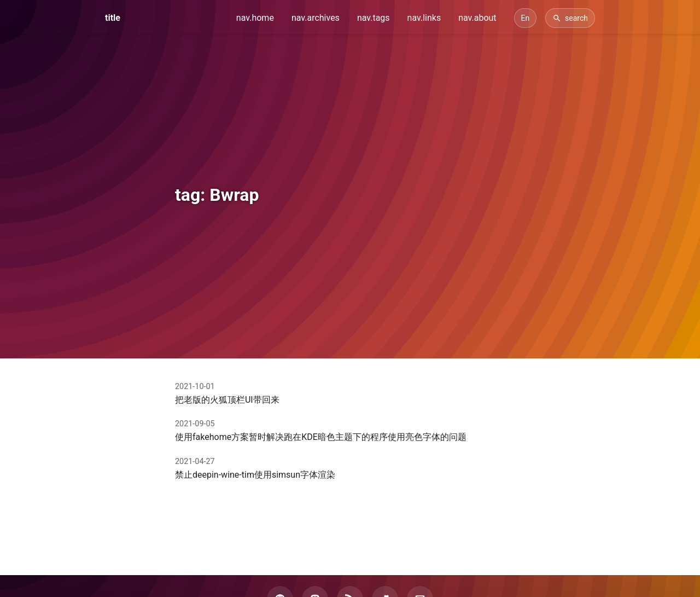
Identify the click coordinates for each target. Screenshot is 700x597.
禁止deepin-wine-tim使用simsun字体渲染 (255, 475)
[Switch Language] (526, 18)
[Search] (570, 18)
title (113, 18)
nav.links (424, 18)
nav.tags (374, 18)
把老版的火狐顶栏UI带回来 (227, 400)
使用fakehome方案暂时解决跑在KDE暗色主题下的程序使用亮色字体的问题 (321, 437)
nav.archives (316, 18)
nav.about (477, 18)
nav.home (255, 18)
